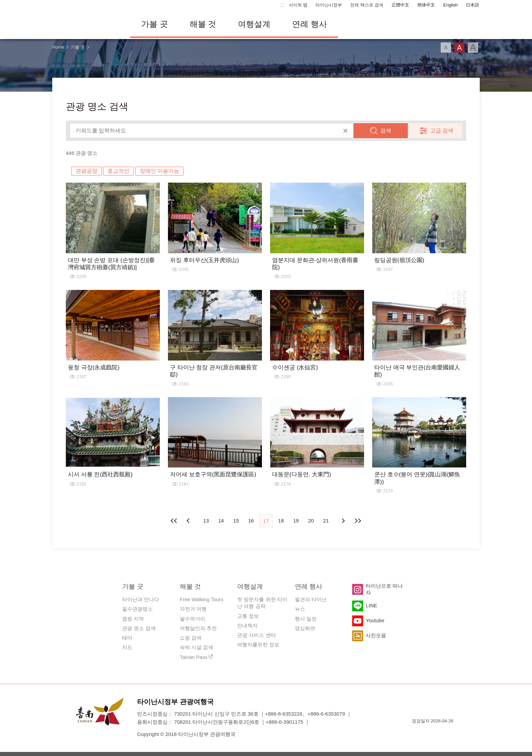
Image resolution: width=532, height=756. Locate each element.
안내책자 (247, 625)
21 (326, 521)
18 (281, 521)
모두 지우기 (345, 131)
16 (251, 521)
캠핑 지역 (133, 619)
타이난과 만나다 (141, 599)
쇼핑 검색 (191, 638)
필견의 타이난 (311, 599)
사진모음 (376, 635)
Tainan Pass (194, 657)
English (450, 5)
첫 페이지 (174, 521)
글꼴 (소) (446, 48)
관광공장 (87, 171)
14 (221, 521)
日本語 (472, 5)
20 (311, 521)
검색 (386, 131)
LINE (371, 605)
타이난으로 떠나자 (384, 589)
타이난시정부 (329, 5)
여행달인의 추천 (198, 628)
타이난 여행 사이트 (86, 24)
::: (282, 5)
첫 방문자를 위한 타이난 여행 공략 (262, 603)
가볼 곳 (155, 24)
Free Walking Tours (202, 599)
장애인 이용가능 (159, 171)
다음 (343, 521)
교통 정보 (248, 616)
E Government (417, 733)
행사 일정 (306, 619)
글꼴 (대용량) (473, 48)
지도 (127, 647)
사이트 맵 (298, 5)
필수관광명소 (137, 609)
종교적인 (118, 171)
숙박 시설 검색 (196, 647)
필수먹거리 (193, 619)
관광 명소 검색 (139, 628)
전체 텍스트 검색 (367, 5)
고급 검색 (442, 131)
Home (58, 47)
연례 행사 (310, 24)
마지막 (358, 521)
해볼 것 (203, 24)
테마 (127, 638)
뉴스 (300, 609)
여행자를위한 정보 (258, 644)
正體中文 (400, 5)
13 (206, 521)
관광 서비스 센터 (256, 635)
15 (236, 521)
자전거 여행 (193, 609)
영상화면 (305, 628)
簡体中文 (426, 5)
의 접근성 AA (441, 733)
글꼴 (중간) (459, 48)
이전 (189, 521)
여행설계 (254, 24)
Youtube (375, 620)
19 (296, 521)
